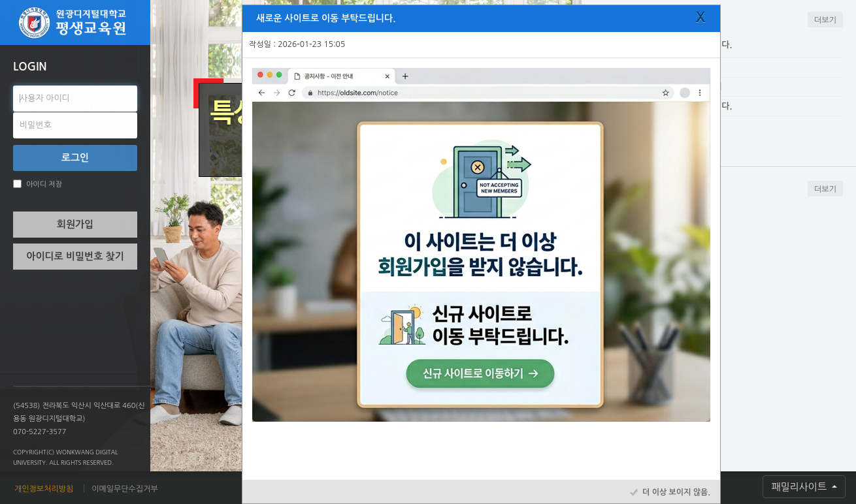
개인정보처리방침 (44, 489)
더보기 (825, 20)
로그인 (75, 158)
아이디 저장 (38, 184)
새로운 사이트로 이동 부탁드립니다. (326, 18)
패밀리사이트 (800, 487)
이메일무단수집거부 (125, 489)
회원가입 (75, 224)
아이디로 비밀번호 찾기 (75, 256)
